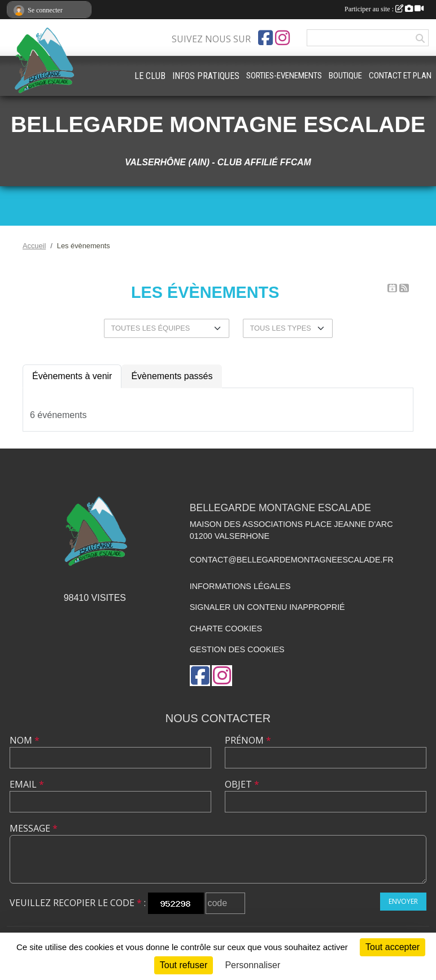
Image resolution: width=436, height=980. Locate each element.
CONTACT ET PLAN (400, 76)
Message (34, 828)
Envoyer (403, 901)
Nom (25, 740)
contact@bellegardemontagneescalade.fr (292, 560)
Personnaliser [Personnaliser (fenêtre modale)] (252, 965)
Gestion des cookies (237, 649)
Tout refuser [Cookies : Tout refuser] (184, 965)
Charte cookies (226, 629)
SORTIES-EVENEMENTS (284, 76)
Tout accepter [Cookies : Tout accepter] (393, 947)
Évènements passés (172, 376)
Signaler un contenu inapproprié (267, 607)
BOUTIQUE (345, 76)
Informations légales (240, 586)
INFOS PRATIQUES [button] (206, 76)
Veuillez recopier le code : (78, 903)
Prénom (248, 740)
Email (27, 784)
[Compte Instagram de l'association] (282, 38)
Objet (242, 784)
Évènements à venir (72, 376)
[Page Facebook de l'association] (265, 38)
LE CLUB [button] (150, 76)
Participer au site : (384, 9)
